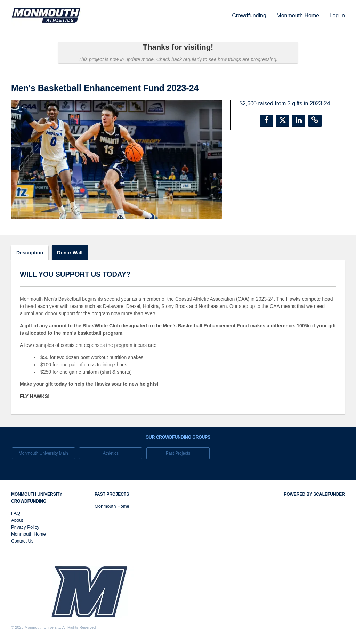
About (17, 520)
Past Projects (178, 453)
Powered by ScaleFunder (314, 494)
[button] (266, 121)
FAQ (16, 513)
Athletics (111, 453)
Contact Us (22, 541)
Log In (337, 15)
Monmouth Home (298, 15)
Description (30, 253)
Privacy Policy (25, 527)
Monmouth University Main (43, 453)
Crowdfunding (250, 15)
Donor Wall (70, 253)
